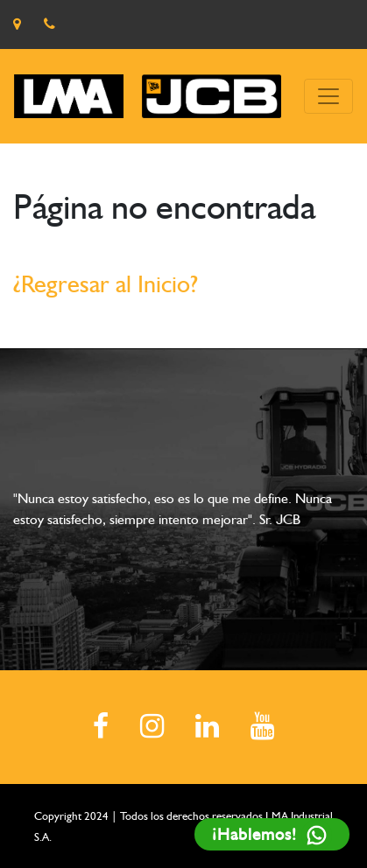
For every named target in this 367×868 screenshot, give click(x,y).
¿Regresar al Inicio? (106, 283)
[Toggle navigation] (328, 96)
